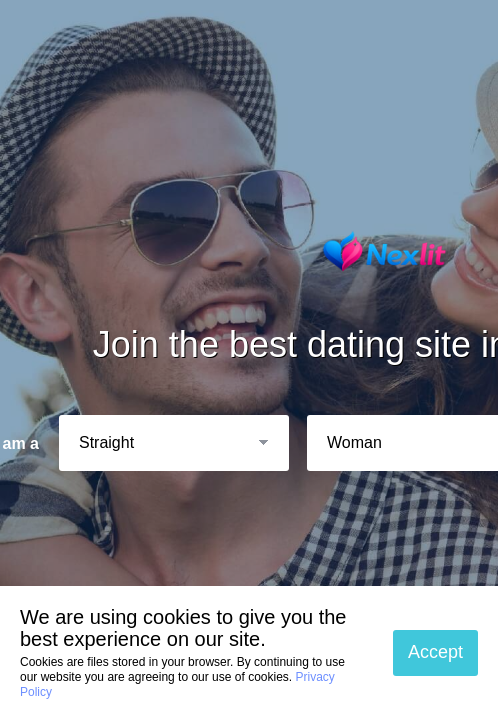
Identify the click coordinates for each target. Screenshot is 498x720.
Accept (435, 652)
